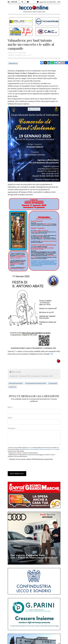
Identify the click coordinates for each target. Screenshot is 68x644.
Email (10, 418)
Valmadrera (13, 63)
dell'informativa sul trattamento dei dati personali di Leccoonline (40, 449)
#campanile (53, 383)
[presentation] (23, 466)
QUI (51, 354)
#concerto (12, 387)
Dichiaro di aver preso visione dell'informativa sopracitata (31, 459)
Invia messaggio (17, 474)
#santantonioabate (16, 383)
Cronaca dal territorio (17, 53)
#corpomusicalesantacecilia (36, 383)
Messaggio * (12, 428)
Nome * (10, 407)
